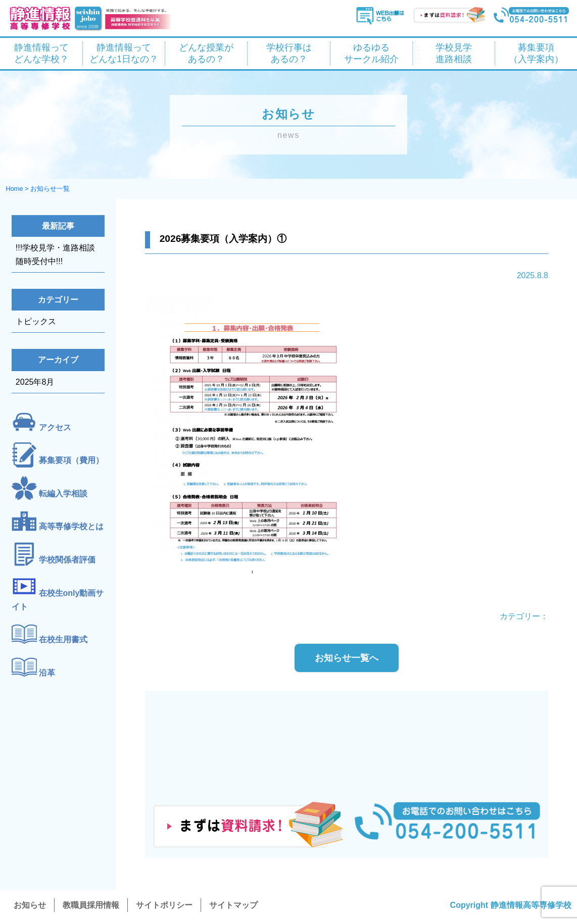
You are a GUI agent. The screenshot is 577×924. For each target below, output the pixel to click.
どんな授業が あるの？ (206, 53)
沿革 (47, 673)
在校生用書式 (63, 640)
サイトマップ (233, 905)
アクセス (55, 427)
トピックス (36, 321)
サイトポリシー (164, 905)
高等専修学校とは (71, 527)
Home (14, 189)
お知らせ (30, 905)
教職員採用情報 (91, 905)
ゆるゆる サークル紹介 (371, 53)
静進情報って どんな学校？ (41, 53)
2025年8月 (35, 382)
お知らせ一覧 (50, 189)
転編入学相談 (63, 494)
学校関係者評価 (67, 560)
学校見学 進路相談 (454, 53)
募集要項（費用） (71, 461)
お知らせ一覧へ (347, 658)
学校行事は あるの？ (289, 53)
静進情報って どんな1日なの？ (124, 53)
